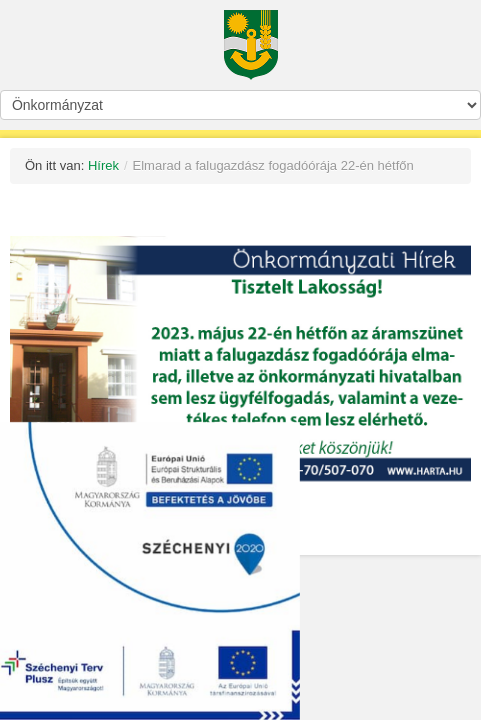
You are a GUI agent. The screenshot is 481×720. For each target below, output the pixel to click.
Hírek (103, 165)
